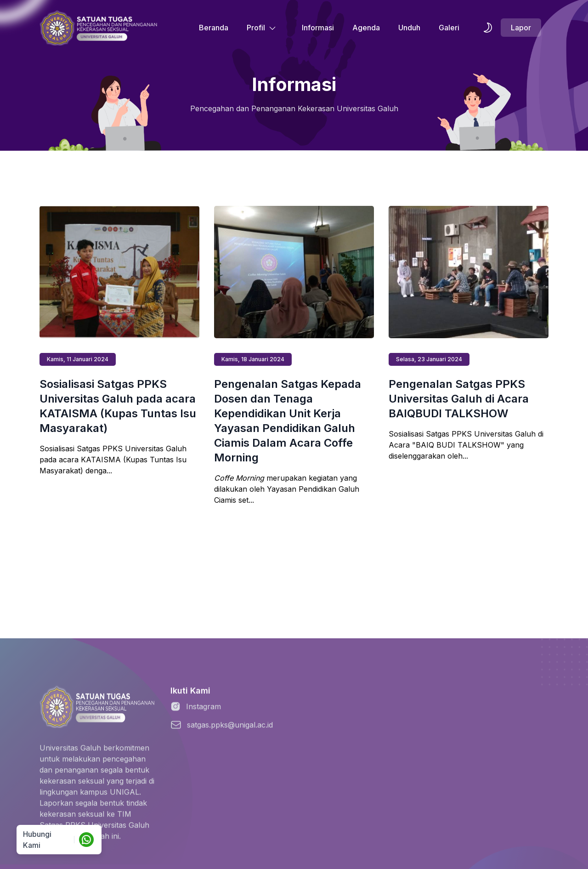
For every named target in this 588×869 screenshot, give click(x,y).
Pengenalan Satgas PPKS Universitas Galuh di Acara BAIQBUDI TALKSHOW (459, 399)
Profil (261, 28)
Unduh (409, 28)
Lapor (521, 28)
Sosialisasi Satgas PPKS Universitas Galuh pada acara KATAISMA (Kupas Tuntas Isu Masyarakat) (118, 406)
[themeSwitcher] (488, 28)
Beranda (214, 28)
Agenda (366, 28)
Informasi (318, 28)
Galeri (449, 28)
